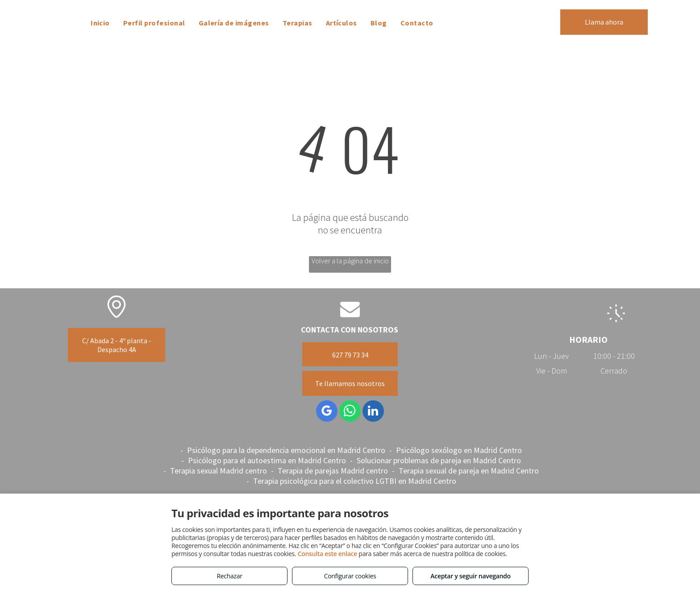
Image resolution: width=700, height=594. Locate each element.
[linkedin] (373, 412)
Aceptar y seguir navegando (470, 576)
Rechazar (229, 576)
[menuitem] (100, 23)
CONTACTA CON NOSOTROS (350, 330)
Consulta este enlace (327, 554)
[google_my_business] (327, 412)
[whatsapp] (350, 412)
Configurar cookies (350, 576)
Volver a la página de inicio (350, 261)
